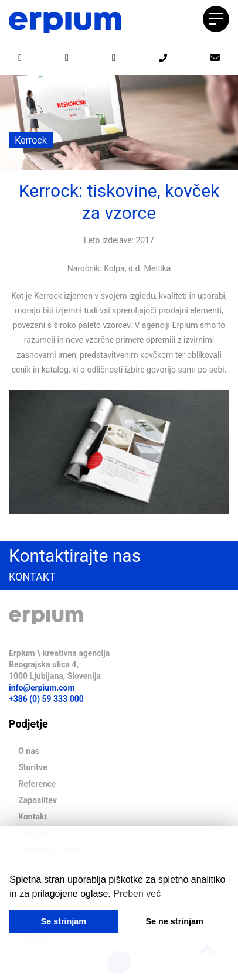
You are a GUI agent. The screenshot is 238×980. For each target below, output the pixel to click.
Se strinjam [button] (64, 921)
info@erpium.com (42, 688)
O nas (29, 751)
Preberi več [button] (137, 894)
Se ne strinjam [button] (174, 921)
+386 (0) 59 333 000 (46, 699)
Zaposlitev (38, 800)
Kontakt (33, 817)
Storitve (33, 767)
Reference (37, 784)
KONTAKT (32, 577)
